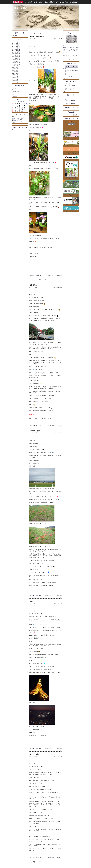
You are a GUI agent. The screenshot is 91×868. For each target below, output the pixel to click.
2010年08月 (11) (16, 66)
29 (20, 111)
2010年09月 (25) (16, 64)
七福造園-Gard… (69, 84)
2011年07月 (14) (16, 49)
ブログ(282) (15, 36)
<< (15, 102)
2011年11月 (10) (16, 43)
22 (20, 109)
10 (24, 106)
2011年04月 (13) (16, 54)
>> (24, 102)
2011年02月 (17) (16, 57)
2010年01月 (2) (16, 73)
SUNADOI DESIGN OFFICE (72, 70)
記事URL (33, 275)
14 (17, 108)
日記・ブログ (16, 122)
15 (20, 108)
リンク (13, 130)
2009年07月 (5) (16, 81)
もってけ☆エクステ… (71, 87)
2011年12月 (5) (16, 42)
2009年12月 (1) (16, 75)
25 (27, 109)
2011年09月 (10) (16, 46)
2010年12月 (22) (16, 60)
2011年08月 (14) (16, 48)
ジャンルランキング (17, 120)
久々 (13, 94)
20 (15, 109)
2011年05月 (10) (16, 52)
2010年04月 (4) (16, 72)
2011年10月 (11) (16, 45)
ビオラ (67, 73)
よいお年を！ (15, 88)
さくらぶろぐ (22, 8)
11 (27, 106)
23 (22, 109)
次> (40, 33)
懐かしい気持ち (16, 91)
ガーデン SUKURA (70, 99)
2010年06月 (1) (16, 69)
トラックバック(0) (47, 275)
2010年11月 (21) (16, 61)
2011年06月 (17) (16, 51)
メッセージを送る (71, 60)
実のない (14, 90)
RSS (71, 122)
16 (22, 108)
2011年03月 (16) (16, 55)
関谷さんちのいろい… (71, 88)
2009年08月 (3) (16, 79)
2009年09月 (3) (16, 78)
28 (17, 111)
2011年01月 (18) (16, 58)
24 (24, 109)
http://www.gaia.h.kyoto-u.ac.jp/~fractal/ (39, 815)
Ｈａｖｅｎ (68, 98)
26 (13, 111)
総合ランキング (16, 117)
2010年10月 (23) (16, 63)
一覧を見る (14, 96)
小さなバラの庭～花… (71, 85)
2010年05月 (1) (16, 70)
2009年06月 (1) (16, 82)
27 (15, 111)
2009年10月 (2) (16, 76)
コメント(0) (39, 275)
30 (22, 111)
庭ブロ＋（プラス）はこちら (45, 280)
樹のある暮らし (69, 90)
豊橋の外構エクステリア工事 (70, 55)
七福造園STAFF (69, 76)
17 (24, 108)
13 (15, 108)
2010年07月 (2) (16, 67)
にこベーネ (68, 72)
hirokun (67, 75)
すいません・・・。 (17, 93)
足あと (54, 275)
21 (17, 109)
